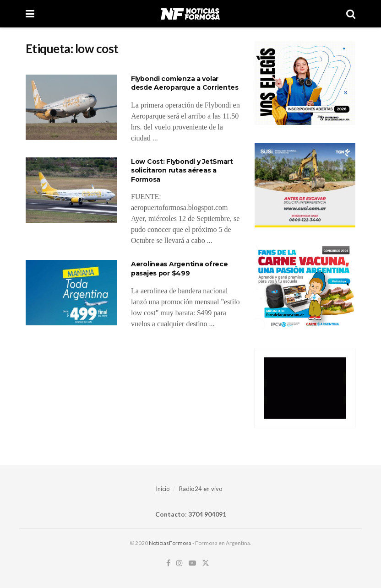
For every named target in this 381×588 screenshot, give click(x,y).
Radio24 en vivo (201, 489)
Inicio (163, 489)
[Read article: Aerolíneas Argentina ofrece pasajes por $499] (71, 293)
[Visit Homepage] (190, 14)
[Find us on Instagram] (180, 563)
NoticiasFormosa (170, 543)
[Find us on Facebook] (168, 563)
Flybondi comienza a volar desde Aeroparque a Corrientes (185, 83)
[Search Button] (351, 14)
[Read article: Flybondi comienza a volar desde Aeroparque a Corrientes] (71, 107)
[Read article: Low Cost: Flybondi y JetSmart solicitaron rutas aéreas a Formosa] (71, 190)
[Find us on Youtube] (192, 563)
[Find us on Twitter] (206, 563)
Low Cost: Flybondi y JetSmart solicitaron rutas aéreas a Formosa (182, 170)
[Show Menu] (30, 14)
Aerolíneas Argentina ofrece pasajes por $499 (179, 269)
